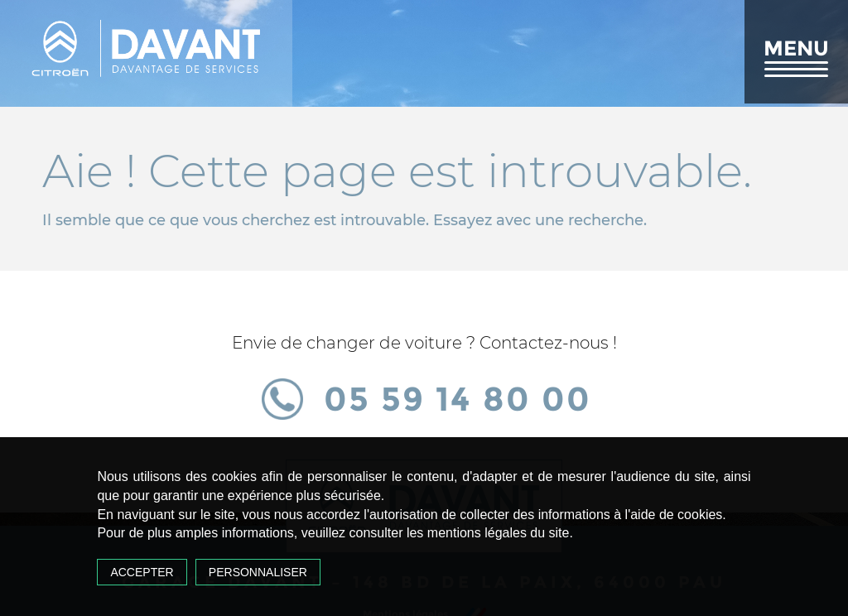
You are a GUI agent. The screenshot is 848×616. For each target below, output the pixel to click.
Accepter (142, 572)
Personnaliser (258, 572)
